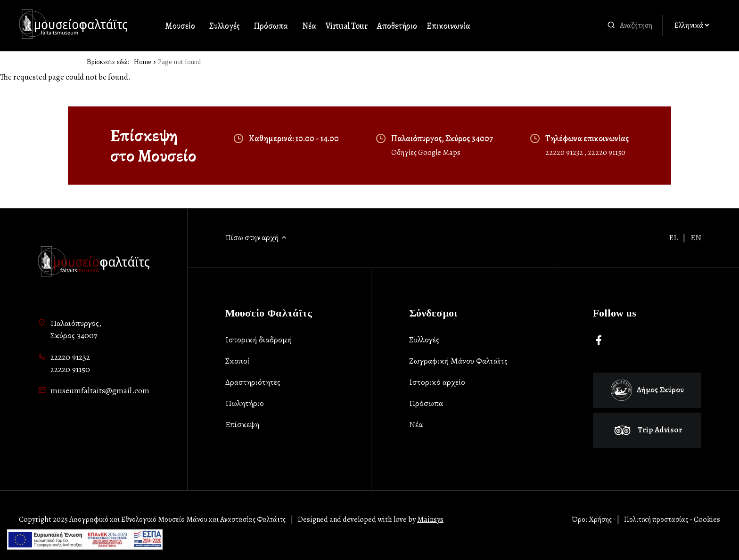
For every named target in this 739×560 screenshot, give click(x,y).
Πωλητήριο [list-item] (245, 403)
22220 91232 (565, 153)
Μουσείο (180, 26)
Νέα (309, 26)
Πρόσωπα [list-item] (426, 403)
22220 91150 (607, 153)
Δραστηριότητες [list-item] (253, 382)
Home (143, 62)
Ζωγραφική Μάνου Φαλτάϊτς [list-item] (458, 361)
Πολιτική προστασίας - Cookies (672, 519)
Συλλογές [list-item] (424, 340)
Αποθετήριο (397, 26)
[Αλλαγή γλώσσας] (691, 26)
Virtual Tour (347, 26)
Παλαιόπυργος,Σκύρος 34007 (76, 329)
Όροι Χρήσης (592, 519)
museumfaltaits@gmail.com (100, 390)
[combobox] (639, 25)
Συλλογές (224, 26)
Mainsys (430, 519)
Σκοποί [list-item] (238, 361)
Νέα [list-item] (416, 424)
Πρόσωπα (271, 26)
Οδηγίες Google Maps (426, 153)
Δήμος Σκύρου (647, 390)
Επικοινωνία (448, 26)
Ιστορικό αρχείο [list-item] (437, 382)
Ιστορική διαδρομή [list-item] (259, 340)
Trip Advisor (647, 430)
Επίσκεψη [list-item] (242, 424)
